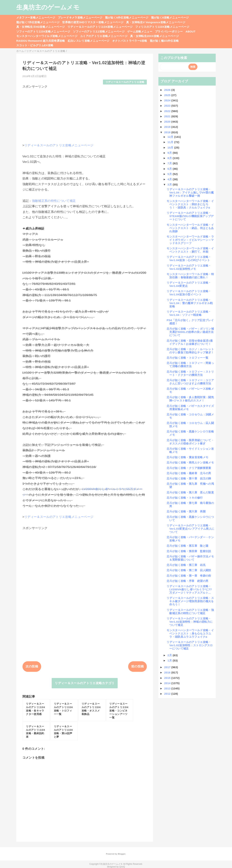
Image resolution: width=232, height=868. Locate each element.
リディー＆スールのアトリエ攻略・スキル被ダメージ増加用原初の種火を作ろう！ (190, 601)
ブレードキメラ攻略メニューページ (80, 17)
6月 (170, 169)
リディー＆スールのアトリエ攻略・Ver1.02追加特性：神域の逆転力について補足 (190, 622)
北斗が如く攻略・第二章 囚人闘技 (189, 570)
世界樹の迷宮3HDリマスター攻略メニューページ (93, 22)
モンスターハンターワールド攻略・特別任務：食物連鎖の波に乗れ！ (190, 276)
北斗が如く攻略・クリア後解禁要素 (189, 468)
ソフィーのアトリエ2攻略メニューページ (99, 31)
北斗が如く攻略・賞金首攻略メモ (187, 457)
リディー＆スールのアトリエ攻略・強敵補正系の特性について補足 (190, 612)
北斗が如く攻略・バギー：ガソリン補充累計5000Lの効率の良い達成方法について (190, 332)
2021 (168, 116)
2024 (168, 100)
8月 (170, 158)
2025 (168, 95)
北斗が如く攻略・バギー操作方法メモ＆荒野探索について (190, 558)
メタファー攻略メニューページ (36, 17)
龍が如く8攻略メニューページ (170, 17)
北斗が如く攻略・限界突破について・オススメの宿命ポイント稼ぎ (190, 442)
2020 (168, 122)
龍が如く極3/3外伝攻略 (164, 41)
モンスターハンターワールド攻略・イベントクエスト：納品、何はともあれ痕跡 (190, 228)
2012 (168, 694)
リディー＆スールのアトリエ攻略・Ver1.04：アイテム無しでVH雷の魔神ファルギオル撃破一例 (190, 192)
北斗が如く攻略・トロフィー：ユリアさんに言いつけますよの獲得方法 (190, 382)
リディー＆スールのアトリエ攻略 (125, 82)
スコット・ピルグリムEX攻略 (35, 45)
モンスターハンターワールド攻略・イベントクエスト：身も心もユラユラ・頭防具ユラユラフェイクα (190, 633)
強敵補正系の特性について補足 (54, 201)
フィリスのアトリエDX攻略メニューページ (162, 27)
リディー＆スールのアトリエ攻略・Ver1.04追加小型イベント (189, 293)
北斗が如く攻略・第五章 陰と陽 (187, 546)
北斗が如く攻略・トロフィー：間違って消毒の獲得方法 (190, 365)
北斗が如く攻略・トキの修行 (185, 498)
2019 (168, 127)
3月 (170, 184)
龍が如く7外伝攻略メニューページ (38, 22)
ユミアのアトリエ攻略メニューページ (104, 36)
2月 (170, 655)
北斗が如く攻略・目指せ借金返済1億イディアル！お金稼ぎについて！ (190, 342)
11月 (171, 142)
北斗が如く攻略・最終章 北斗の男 (189, 473)
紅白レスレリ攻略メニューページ (89, 41)
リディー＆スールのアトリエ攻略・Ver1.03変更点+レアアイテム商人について (190, 529)
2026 (168, 90)
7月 (170, 163)
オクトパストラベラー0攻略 (130, 41)
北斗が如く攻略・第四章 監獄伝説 (189, 551)
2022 (168, 111)
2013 (168, 688)
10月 (171, 148)
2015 (168, 678)
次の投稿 (32, 666)
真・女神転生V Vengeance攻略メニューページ (156, 22)
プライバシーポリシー (169, 31)
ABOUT (191, 31)
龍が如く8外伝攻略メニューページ (127, 17)
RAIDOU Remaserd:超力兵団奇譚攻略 (41, 41)
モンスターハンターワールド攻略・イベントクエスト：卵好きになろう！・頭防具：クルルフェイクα (190, 204)
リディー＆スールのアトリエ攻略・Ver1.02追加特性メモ (189, 267)
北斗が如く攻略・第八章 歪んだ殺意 (190, 492)
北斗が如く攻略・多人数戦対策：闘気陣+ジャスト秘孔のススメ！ (190, 399)
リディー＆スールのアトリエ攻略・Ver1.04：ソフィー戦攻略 (189, 313)
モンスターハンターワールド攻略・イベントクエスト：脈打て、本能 (190, 250)
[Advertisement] (85, 114)
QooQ (122, 867)
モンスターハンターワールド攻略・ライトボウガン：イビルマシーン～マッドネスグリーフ (190, 240)
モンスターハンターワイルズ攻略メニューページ (47, 36)
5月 (170, 174)
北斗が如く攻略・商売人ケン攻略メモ (190, 462)
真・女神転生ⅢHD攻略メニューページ (41, 27)
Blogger (122, 854)
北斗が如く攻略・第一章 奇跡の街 (189, 576)
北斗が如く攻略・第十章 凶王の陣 (189, 478)
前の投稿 (137, 666)
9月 (170, 153)
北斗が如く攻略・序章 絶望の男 (187, 581)
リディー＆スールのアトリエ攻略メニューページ (59, 145)
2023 (168, 106)
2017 (168, 667)
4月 (170, 179)
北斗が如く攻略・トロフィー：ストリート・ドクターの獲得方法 (190, 373)
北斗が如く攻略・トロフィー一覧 (187, 358)
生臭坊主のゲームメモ (48, 7)
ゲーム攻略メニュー (140, 31)
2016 (168, 672)
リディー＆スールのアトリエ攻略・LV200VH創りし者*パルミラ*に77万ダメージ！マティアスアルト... (189, 589)
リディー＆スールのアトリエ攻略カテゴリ (85, 683)
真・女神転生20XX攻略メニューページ (154, 36)
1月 (170, 660)
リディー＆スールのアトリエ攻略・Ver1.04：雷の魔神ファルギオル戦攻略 (190, 303)
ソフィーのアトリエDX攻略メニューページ (43, 31)
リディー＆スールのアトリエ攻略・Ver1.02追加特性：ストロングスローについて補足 (190, 645)
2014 (168, 683)
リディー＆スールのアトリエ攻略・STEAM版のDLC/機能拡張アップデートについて (190, 216)
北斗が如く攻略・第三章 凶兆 (186, 565)
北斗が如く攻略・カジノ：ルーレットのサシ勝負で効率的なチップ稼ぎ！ (190, 351)
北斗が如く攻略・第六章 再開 (186, 511)
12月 (171, 137)
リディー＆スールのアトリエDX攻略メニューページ (100, 27)
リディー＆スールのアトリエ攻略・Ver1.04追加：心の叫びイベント (189, 258)
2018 (168, 132)
